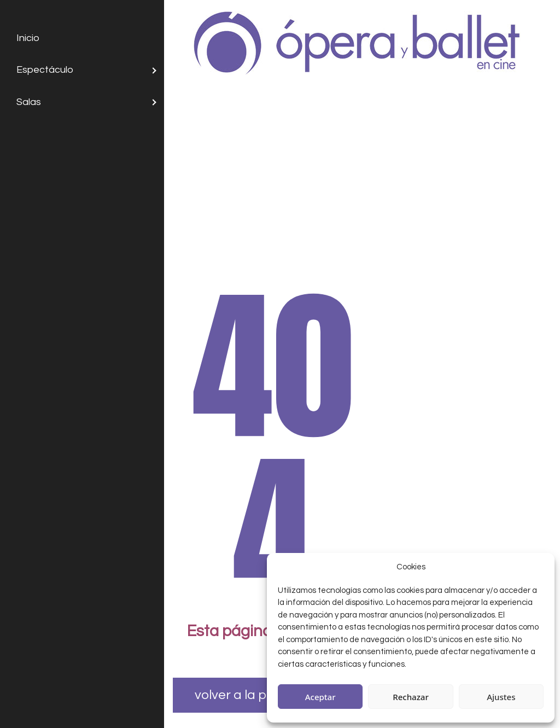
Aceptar (320, 697)
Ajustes (501, 697)
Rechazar (411, 697)
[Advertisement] (362, 172)
